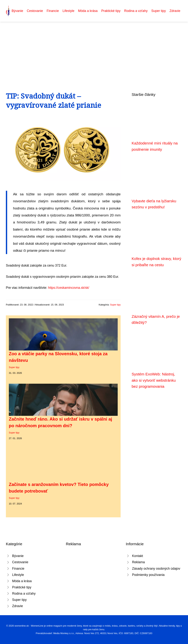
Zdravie (175, 11)
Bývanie (17, 11)
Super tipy (159, 11)
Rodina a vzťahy (136, 11)
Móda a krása (88, 11)
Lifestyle (68, 11)
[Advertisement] (94, 49)
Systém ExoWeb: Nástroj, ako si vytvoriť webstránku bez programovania (154, 380)
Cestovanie (35, 11)
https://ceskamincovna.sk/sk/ (69, 288)
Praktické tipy (111, 11)
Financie (53, 11)
